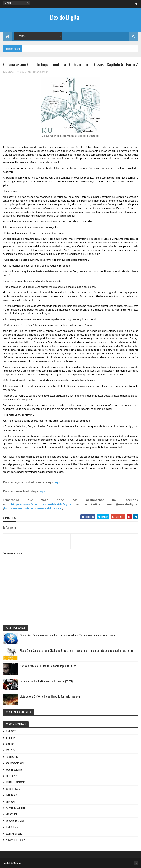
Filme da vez (11, 731)
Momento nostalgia (15, 821)
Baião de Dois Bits (14, 770)
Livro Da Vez (11, 795)
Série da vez (11, 744)
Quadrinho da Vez (14, 834)
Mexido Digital (65, 17)
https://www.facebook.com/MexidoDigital (42, 504)
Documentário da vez (16, 763)
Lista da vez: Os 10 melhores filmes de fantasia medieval (50, 696)
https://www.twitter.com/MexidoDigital (33, 508)
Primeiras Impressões (15, 782)
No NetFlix (10, 738)
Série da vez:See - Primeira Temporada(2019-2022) (48, 666)
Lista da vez (11, 802)
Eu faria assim (40, 72)
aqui (57, 482)
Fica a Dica (10, 750)
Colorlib (17, 863)
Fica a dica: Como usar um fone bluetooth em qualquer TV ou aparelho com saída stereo (67, 635)
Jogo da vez (11, 776)
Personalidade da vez (15, 840)
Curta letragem (13, 789)
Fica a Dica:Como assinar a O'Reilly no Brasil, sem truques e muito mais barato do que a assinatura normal (77, 650)
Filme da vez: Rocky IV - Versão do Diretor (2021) (46, 681)
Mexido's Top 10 (13, 814)
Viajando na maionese (15, 808)
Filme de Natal (12, 827)
